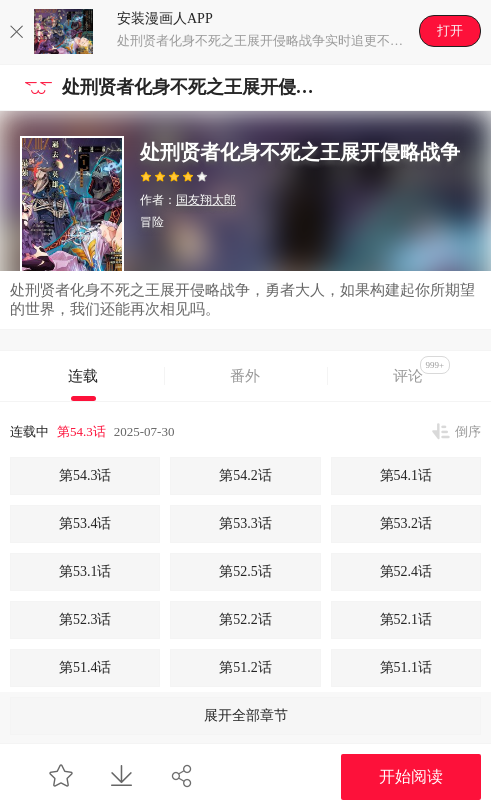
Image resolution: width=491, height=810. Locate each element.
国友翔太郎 (206, 200)
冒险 (152, 222)
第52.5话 (245, 571)
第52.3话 (85, 619)
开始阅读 (411, 776)
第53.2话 (406, 523)
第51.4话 (85, 667)
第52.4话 (406, 571)
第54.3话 (81, 431)
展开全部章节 (246, 715)
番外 (245, 376)
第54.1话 (406, 475)
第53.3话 (245, 523)
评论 (422, 370)
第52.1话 (406, 619)
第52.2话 (245, 619)
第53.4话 (85, 523)
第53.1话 (85, 571)
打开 (450, 30)
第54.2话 (245, 475)
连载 (83, 376)
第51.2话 (245, 667)
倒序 (468, 431)
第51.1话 (406, 667)
